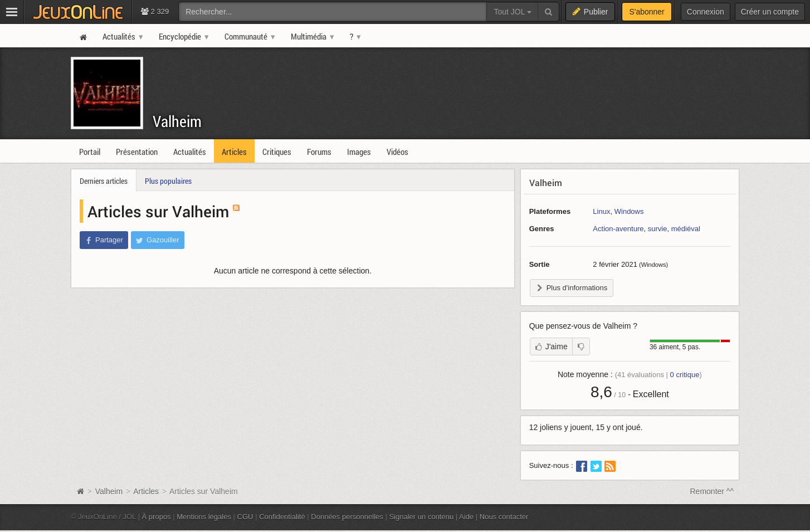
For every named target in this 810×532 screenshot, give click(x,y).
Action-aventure (618, 229)
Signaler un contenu (421, 517)
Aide (466, 517)
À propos (157, 517)
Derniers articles (104, 181)
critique (685, 375)
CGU (245, 517)
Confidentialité (282, 517)
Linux (601, 211)
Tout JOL (512, 12)
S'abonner (646, 12)
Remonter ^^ (712, 491)
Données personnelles (347, 517)
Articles (146, 491)
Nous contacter (504, 517)
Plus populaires (168, 181)
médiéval (686, 229)
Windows (629, 211)
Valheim (177, 121)
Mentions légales (204, 517)
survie (658, 229)
